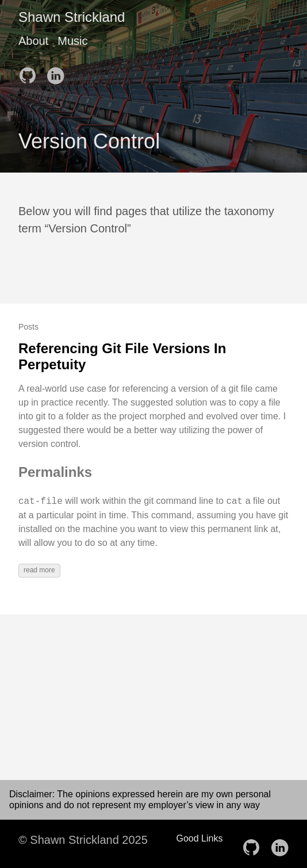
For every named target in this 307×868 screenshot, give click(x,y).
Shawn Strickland (72, 17)
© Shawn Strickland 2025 (83, 840)
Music (72, 41)
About (33, 41)
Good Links (200, 838)
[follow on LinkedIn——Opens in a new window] (59, 72)
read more (39, 570)
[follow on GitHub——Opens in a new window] (31, 72)
